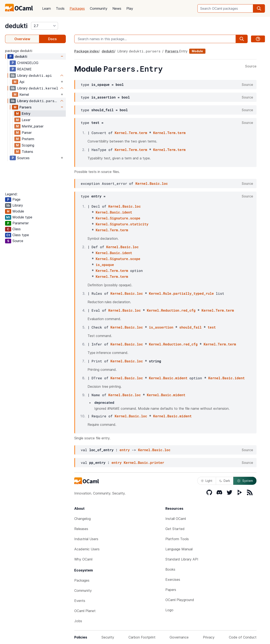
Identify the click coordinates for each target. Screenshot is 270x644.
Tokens (27, 152)
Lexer (26, 120)
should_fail (190, 327)
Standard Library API (182, 559)
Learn (47, 8)
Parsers (25, 107)
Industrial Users (86, 539)
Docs (52, 39)
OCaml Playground (180, 600)
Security (108, 637)
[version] (45, 26)
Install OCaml (176, 519)
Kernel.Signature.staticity (122, 224)
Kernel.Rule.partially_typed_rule (181, 293)
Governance (179, 637)
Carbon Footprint (142, 637)
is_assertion (161, 327)
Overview (22, 39)
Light (207, 481)
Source (251, 66)
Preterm (28, 139)
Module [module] (197, 51)
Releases (81, 529)
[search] (259, 8)
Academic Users (87, 549)
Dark (225, 481)
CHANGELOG (28, 63)
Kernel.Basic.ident (114, 212)
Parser (27, 133)
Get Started (175, 529)
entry (125, 450)
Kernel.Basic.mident (168, 378)
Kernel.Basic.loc (152, 183)
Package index (86, 51)
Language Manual (179, 549)
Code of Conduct (243, 637)
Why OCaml (83, 559)
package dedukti (19, 51)
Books (170, 569)
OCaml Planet (85, 611)
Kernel (24, 95)
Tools (60, 8)
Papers (171, 590)
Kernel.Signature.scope (118, 218)
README (24, 69)
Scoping (28, 145)
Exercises (173, 580)
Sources (23, 158)
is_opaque (105, 265)
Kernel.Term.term (131, 133)
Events (80, 601)
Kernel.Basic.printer (144, 462)
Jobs (78, 621)
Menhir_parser (33, 126)
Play (130, 8)
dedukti (16, 26)
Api (22, 82)
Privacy (209, 637)
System (245, 481)
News (117, 8)
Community (99, 8)
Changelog (82, 519)
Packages (77, 8)
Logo (169, 610)
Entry (26, 114)
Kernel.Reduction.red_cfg (171, 310)
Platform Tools (177, 539)
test (212, 327)
